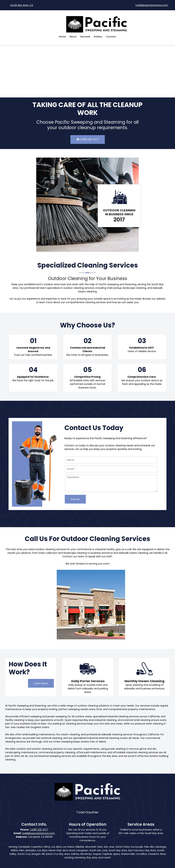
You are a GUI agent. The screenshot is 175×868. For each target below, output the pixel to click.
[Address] (20, 5)
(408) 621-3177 (39, 830)
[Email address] (150, 5)
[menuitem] (62, 37)
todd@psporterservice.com (38, 833)
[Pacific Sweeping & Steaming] (97, 24)
